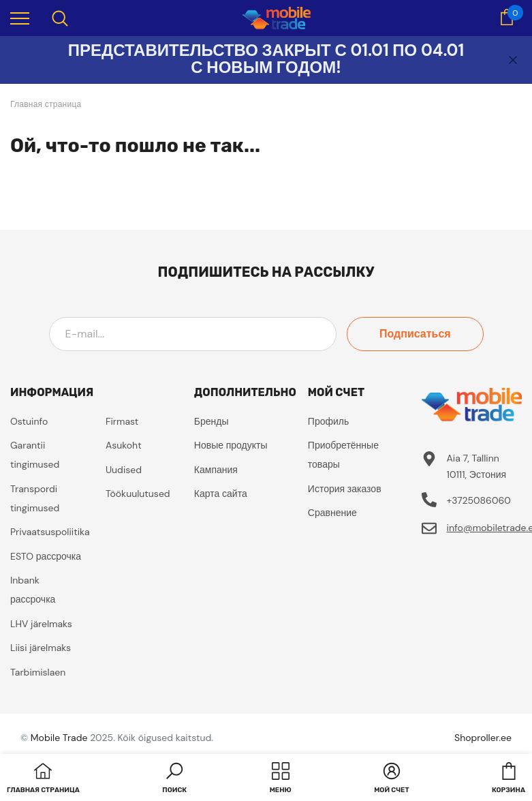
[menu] (20, 18)
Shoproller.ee (483, 738)
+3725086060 (479, 500)
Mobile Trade (59, 738)
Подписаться (422, 334)
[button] (174, 779)
